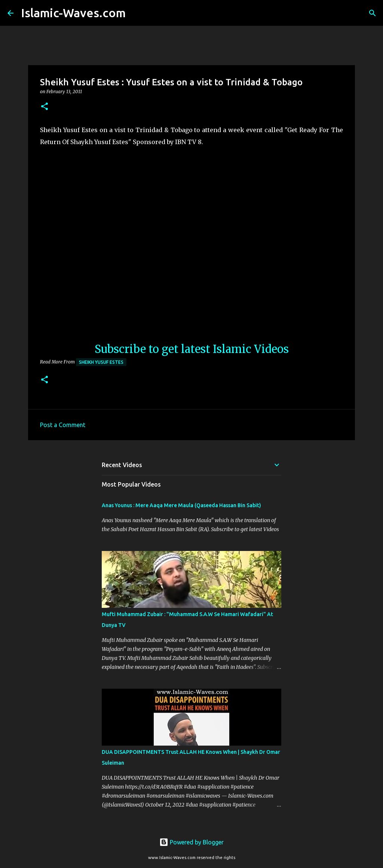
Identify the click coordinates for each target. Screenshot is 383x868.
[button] (45, 107)
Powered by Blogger (191, 842)
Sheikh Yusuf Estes (101, 362)
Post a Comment (63, 425)
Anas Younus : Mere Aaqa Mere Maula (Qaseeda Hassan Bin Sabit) (181, 505)
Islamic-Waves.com (73, 13)
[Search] (136, 13)
